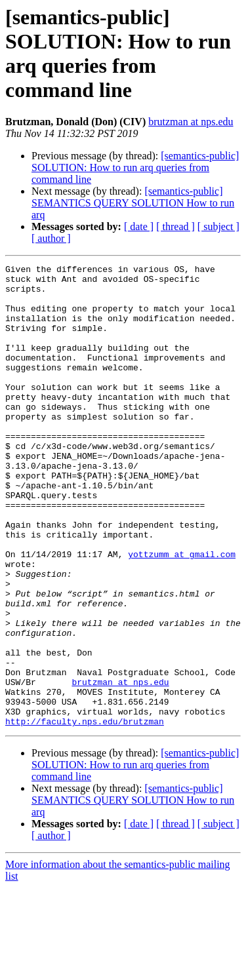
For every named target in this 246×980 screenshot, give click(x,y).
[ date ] (139, 226)
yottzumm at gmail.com (182, 613)
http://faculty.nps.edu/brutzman (85, 813)
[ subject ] (218, 226)
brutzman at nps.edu (191, 122)
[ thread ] (175, 226)
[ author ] (51, 238)
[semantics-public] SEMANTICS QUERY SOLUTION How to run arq (133, 203)
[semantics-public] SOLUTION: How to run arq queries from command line (135, 167)
